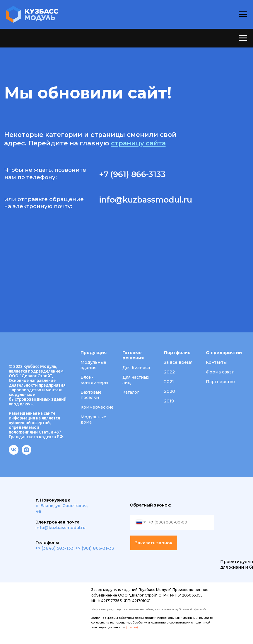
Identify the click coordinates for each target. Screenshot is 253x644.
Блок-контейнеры (94, 380)
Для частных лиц (136, 380)
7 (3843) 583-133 (56, 548)
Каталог (131, 392)
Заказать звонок (154, 543)
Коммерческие (97, 407)
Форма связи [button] (220, 372)
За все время (178, 362)
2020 (170, 391)
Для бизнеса (136, 368)
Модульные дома (93, 419)
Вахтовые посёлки (91, 395)
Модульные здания (93, 365)
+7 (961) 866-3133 (132, 174)
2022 (169, 372)
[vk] (14, 453)
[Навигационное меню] (243, 14)
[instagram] (27, 453)
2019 (169, 401)
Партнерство (220, 382)
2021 (169, 382)
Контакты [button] (216, 362)
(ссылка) (132, 627)
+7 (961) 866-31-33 (95, 548)
